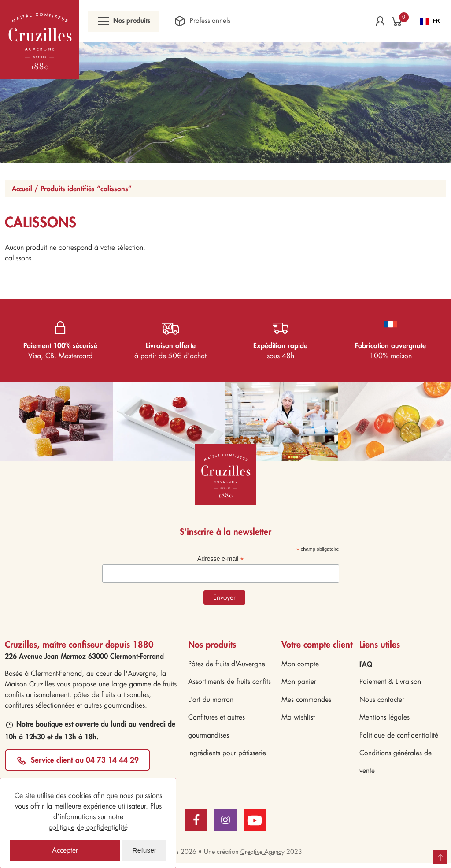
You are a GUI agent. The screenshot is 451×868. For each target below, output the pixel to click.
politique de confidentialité (88, 827)
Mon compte (300, 666)
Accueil (23, 190)
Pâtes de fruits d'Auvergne (227, 666)
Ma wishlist (298, 720)
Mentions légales (384, 720)
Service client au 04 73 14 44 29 (86, 761)
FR (430, 22)
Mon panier (299, 684)
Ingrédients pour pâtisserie (227, 757)
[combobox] (430, 22)
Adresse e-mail (220, 560)
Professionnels (207, 22)
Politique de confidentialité (399, 739)
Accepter (65, 850)
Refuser (144, 850)
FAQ (366, 666)
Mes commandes (307, 702)
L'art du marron (211, 702)
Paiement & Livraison (390, 684)
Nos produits (126, 22)
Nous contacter (382, 702)
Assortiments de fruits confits (230, 684)
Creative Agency (262, 857)
